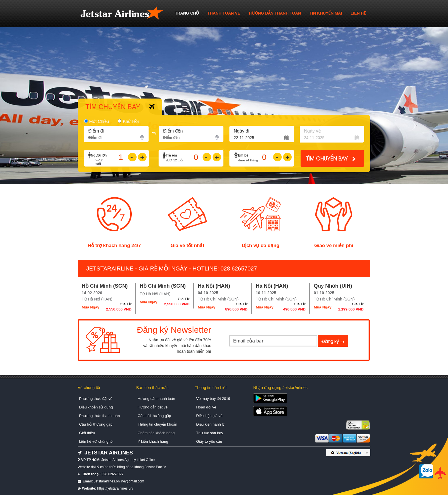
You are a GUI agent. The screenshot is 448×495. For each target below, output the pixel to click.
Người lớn (99, 155)
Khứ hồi (131, 121)
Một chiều (99, 121)
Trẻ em (171, 155)
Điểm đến (173, 131)
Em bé (243, 155)
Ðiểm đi (96, 131)
